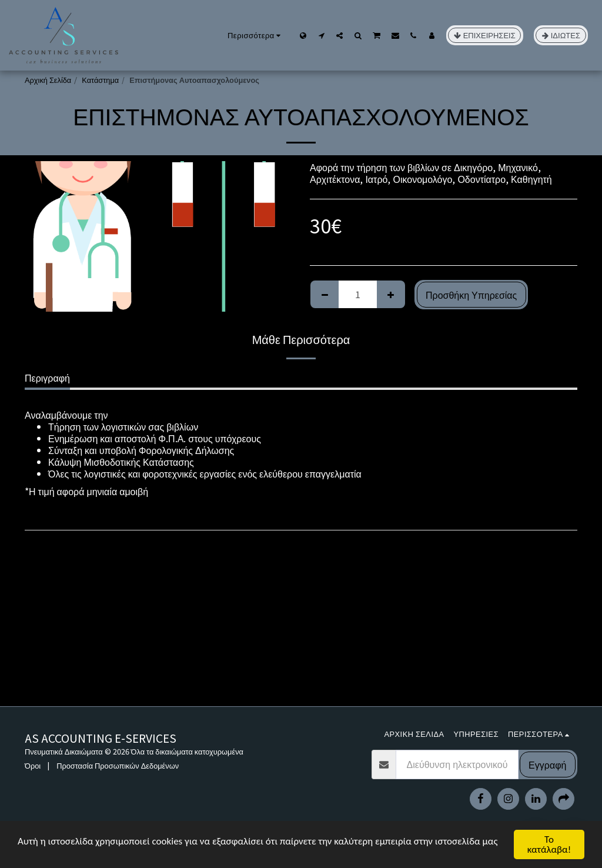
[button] (321, 35)
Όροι (33, 765)
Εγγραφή (547, 764)
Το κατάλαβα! (549, 844)
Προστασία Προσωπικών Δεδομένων (118, 765)
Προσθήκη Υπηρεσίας (471, 295)
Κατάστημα (100, 80)
